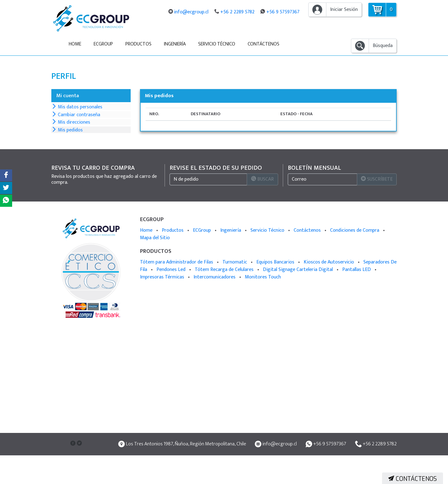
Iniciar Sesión (344, 9)
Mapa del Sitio (155, 264)
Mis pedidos (72, 153)
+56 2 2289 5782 (240, 12)
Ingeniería (175, 44)
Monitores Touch (263, 303)
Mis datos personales (82, 110)
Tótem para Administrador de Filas (177, 288)
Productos (138, 44)
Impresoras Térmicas (163, 303)
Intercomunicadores (215, 303)
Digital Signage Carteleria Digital (299, 295)
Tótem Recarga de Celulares (225, 295)
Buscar (258, 205)
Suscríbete (377, 205)
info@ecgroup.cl (197, 12)
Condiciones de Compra (355, 256)
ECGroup (103, 44)
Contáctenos (264, 44)
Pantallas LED (357, 295)
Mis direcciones (76, 138)
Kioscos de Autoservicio (329, 288)
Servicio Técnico (217, 44)
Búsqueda (383, 46)
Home (75, 44)
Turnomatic (235, 288)
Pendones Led (172, 295)
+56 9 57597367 (283, 12)
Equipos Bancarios (276, 288)
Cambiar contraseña (81, 124)
